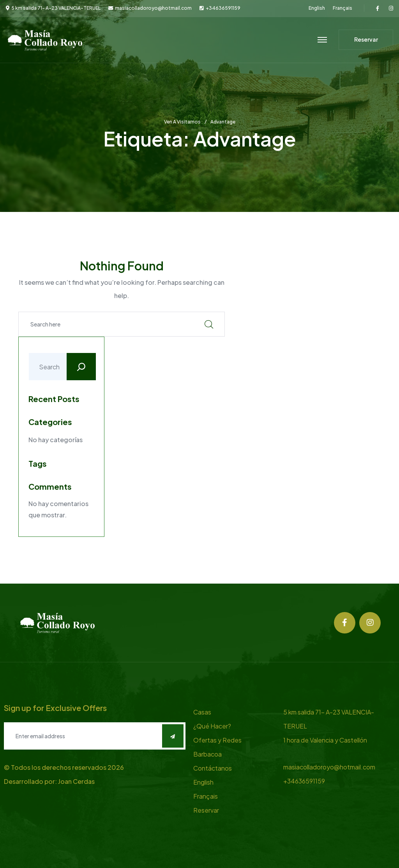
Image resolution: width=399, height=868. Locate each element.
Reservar (206, 810)
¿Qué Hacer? (212, 726)
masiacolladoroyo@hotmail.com (153, 8)
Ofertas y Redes (217, 740)
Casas (202, 712)
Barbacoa (207, 754)
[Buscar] (81, 367)
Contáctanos (213, 768)
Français (343, 8)
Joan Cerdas (76, 781)
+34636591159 (223, 8)
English (317, 8)
